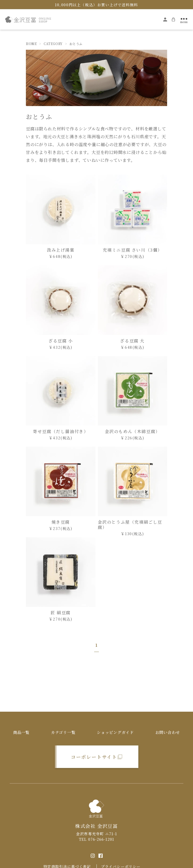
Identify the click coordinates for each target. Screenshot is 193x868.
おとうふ (76, 44)
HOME (31, 44)
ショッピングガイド (115, 732)
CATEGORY (53, 44)
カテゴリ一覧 (63, 732)
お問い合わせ (168, 732)
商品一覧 (21, 732)
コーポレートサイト (94, 757)
